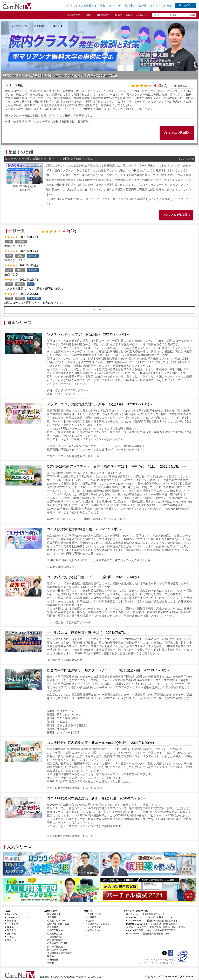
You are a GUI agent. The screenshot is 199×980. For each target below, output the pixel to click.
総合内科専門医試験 (56, 943)
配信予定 (130, 6)
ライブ (154, 6)
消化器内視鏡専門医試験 (59, 953)
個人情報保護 (68, 977)
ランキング (115, 6)
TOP (67, 6)
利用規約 (55, 977)
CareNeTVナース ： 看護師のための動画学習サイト (152, 921)
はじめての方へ (74, 15)
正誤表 (90, 921)
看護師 (50, 963)
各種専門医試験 (54, 930)
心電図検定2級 (54, 934)
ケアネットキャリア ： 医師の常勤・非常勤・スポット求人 (156, 927)
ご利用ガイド (93, 914)
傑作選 (143, 6)
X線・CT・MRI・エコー (58, 924)
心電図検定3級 (54, 937)
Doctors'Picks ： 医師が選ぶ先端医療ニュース (149, 934)
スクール (167, 6)
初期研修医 (52, 960)
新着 (102, 6)
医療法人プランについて (99, 924)
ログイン (186, 5)
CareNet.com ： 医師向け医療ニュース (146, 914)
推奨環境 (91, 917)
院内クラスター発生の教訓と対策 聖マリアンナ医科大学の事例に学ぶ (49, 115)
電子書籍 (51, 917)
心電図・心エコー (55, 921)
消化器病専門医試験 (56, 950)
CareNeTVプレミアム (17, 917)
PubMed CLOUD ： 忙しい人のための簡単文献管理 (152, 924)
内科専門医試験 (54, 940)
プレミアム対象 (186, 159)
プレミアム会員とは (85, 6)
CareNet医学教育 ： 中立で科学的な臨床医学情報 (151, 930)
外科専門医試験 (54, 947)
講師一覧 (11, 934)
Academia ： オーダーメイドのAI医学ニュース (149, 917)
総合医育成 (52, 927)
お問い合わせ (93, 930)
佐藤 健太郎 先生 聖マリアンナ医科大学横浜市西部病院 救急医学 (47, 122)
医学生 (119, 15)
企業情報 (45, 977)
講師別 (129, 15)
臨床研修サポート (55, 914)
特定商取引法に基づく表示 (90, 977)
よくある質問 (93, 927)
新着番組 (11, 921)
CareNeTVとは (13, 914)
